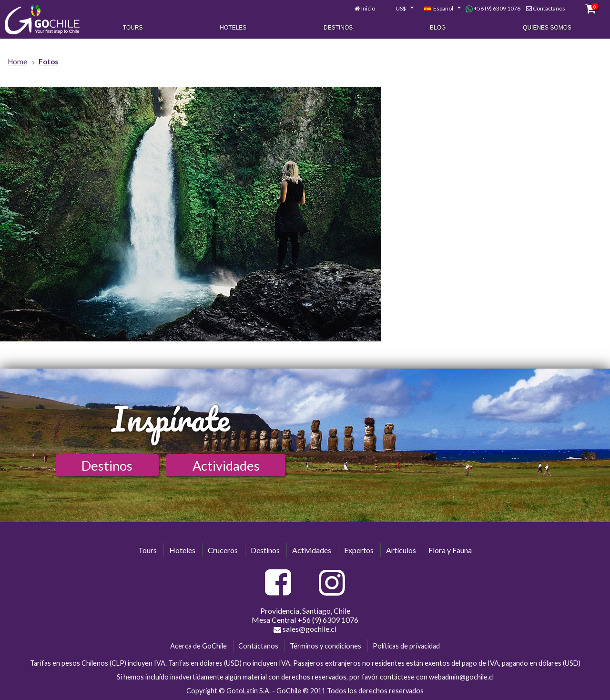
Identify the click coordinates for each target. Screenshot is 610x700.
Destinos (338, 28)
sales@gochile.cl (305, 629)
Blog (438, 28)
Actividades (226, 466)
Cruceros (223, 550)
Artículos (401, 550)
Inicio (368, 8)
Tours (133, 28)
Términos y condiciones (325, 646)
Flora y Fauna (450, 550)
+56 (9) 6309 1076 (493, 9)
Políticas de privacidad (406, 646)
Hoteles (233, 28)
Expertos (359, 550)
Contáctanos (549, 8)
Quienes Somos (547, 28)
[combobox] (399, 9)
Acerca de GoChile (198, 646)
